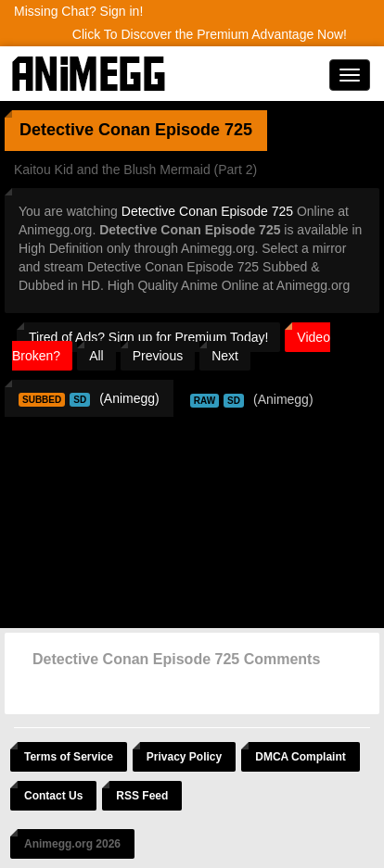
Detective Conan (85, 130)
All (96, 356)
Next (225, 356)
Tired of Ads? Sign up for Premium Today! (148, 337)
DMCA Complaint (301, 757)
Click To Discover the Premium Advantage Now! (210, 34)
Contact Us (53, 796)
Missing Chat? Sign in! (78, 11)
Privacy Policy (184, 757)
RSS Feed (142, 796)
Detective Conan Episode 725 (207, 211)
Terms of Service (69, 757)
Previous (158, 356)
